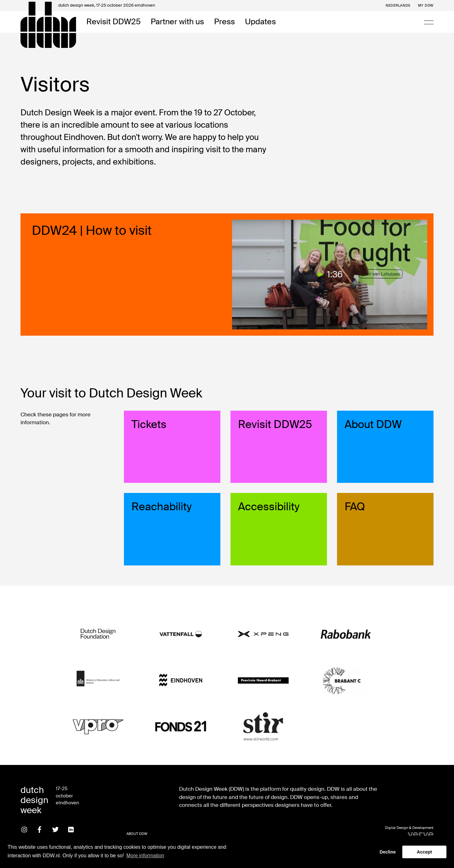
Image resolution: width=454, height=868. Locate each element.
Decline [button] (388, 852)
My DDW (426, 6)
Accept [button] (424, 852)
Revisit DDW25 (113, 22)
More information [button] (145, 856)
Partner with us (177, 22)
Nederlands (398, 6)
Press (224, 22)
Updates (260, 22)
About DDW (137, 834)
